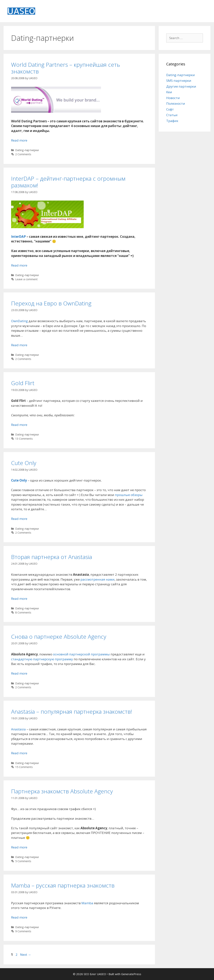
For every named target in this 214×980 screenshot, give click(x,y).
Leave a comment (26, 279)
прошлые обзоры (129, 495)
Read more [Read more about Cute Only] (19, 519)
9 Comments (23, 931)
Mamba (87, 903)
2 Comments (23, 154)
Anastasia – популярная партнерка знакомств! (72, 712)
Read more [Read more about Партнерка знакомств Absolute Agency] (19, 847)
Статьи (172, 115)
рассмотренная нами (98, 579)
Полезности (176, 103)
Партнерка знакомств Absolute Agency (62, 791)
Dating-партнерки (27, 150)
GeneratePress (131, 974)
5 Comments (23, 861)
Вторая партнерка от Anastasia (52, 557)
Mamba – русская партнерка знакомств (63, 885)
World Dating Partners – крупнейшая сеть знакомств (66, 68)
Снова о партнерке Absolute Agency (59, 637)
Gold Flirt (23, 383)
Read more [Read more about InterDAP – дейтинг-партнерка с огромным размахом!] (19, 265)
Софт (170, 109)
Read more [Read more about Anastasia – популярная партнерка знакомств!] (19, 753)
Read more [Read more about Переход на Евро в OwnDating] (19, 345)
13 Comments (24, 439)
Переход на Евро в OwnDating (51, 303)
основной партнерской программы (81, 654)
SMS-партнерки (179, 81)
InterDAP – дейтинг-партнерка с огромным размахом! (68, 182)
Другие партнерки (181, 86)
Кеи (169, 92)
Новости (173, 98)
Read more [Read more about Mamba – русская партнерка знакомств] (19, 917)
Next (26, 955)
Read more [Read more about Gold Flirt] (19, 425)
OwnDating (19, 321)
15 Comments (24, 767)
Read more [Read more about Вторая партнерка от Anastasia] (19, 599)
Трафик (172, 121)
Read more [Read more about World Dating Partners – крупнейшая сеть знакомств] (19, 140)
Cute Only (24, 463)
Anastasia (18, 729)
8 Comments (23, 612)
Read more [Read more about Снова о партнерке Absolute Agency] (19, 673)
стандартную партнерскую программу (42, 659)
